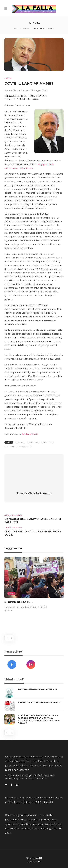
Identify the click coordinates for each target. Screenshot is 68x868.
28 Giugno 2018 (37, 607)
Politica (26, 29)
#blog (20, 442)
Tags (9, 442)
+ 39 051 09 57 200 (42, 802)
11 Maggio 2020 (39, 90)
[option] (34, 585)
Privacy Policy (34, 861)
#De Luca (33, 442)
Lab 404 (38, 858)
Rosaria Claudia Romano (17, 90)
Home (16, 29)
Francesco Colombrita (16, 607)
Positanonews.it (30, 434)
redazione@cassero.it (17, 770)
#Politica (48, 442)
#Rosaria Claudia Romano (18, 446)
